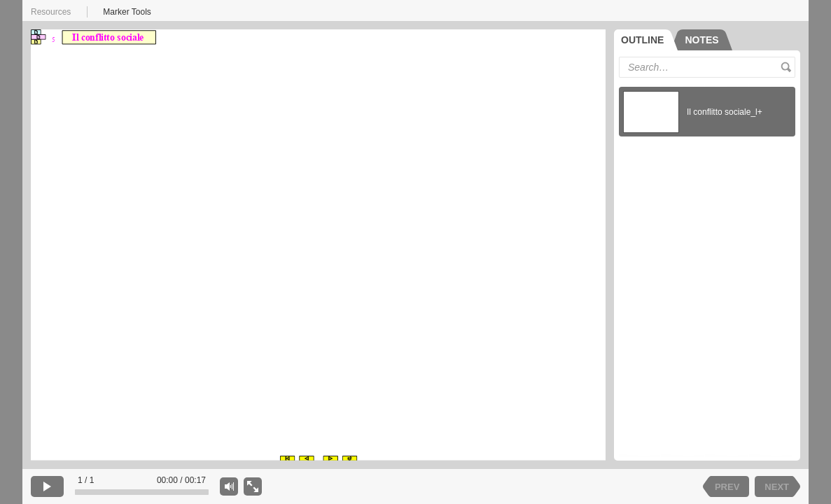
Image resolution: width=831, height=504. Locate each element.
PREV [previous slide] (727, 487)
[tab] (646, 40)
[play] (47, 486)
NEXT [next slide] (777, 487)
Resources (51, 12)
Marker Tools (127, 12)
